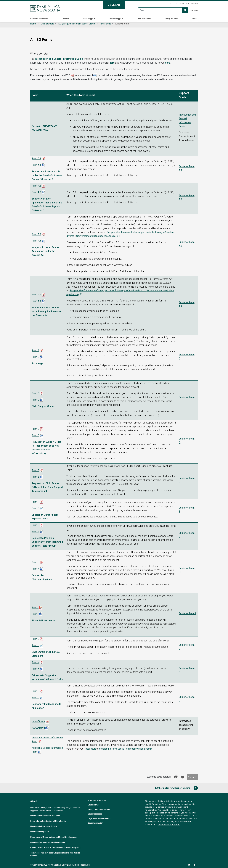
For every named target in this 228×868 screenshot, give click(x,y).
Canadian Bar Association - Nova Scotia (49, 842)
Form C (35, 393)
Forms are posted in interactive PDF (50, 75)
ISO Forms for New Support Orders (177, 788)
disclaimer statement (169, 825)
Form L (35, 691)
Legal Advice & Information (99, 818)
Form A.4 (36, 295)
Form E (35, 470)
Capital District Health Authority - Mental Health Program (56, 848)
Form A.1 (36, 159)
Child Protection (144, 19)
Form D (36, 429)
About (172, 3)
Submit (192, 777)
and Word (88, 75)
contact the (105, 749)
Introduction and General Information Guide (59, 59)
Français (194, 10)
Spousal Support (116, 19)
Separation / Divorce (39, 19)
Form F (35, 502)
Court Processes (95, 814)
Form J (35, 639)
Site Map (183, 3)
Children (65, 19)
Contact (194, 3)
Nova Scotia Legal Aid (41, 832)
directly (138, 749)
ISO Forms (106, 24)
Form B (35, 350)
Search (185, 10)
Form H (36, 562)
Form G (35, 525)
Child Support (89, 19)
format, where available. (111, 75)
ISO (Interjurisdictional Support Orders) (77, 24)
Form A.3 (36, 234)
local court (90, 749)
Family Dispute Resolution (99, 809)
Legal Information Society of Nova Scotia (49, 821)
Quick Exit (114, 5)
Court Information (95, 823)
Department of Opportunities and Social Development (55, 837)
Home (33, 24)
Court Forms (93, 805)
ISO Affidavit (38, 722)
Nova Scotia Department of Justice (47, 816)
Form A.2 (36, 186)
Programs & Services (97, 800)
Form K (35, 662)
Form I (35, 608)
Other (195, 19)
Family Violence (172, 19)
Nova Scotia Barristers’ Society (45, 826)
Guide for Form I (187, 613)
